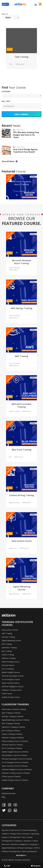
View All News (10, 161)
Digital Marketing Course (11, 640)
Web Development (30, 851)
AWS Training (21, 356)
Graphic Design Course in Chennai (15, 780)
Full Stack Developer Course (13, 676)
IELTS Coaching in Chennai (12, 748)
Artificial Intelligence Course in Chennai (17, 769)
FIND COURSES (21, 114)
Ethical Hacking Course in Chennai (15, 741)
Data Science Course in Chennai (14, 709)
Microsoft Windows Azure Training (22, 183)
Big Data (5, 830)
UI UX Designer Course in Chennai (15, 762)
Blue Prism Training (22, 450)
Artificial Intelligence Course (13, 686)
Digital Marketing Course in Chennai (15, 720)
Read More (21, 855)
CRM (35, 841)
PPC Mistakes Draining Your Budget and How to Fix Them (26, 135)
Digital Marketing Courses (22, 588)
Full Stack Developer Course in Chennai (17, 759)
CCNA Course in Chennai (11, 776)
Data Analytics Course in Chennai (14, 755)
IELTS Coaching (8, 669)
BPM (37, 848)
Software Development (11, 851)
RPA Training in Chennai (11, 723)
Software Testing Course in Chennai (16, 773)
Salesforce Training (9, 648)
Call (7, 866)
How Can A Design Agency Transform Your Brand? (25, 151)
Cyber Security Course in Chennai (15, 766)
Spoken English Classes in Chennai (15, 752)
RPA (10, 457)
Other (11, 64)
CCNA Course (7, 694)
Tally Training (22, 57)
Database (18, 841)
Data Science (13, 548)
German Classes (8, 665)
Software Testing (14, 411)
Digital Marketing (14, 503)
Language (34, 844)
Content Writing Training (21, 495)
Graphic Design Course (11, 697)
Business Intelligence (19, 844)
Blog (3, 797)
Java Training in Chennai (11, 730)
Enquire (36, 866)
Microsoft (5, 844)
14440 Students (20, 64)
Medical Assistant (9, 793)
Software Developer (25, 848)
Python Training (8, 655)
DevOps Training (8, 637)
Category (6, 91)
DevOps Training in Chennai (12, 716)
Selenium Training (9, 658)
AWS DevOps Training (21, 308)
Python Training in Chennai (12, 734)
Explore (5, 4)
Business (28, 841)
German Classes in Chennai (12, 745)
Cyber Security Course (10, 683)
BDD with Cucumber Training (22, 405)
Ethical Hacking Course (11, 662)
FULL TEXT (6, 101)
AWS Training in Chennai (11, 713)
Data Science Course (22, 541)
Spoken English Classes (11, 672)
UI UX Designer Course (11, 679)
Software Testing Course (12, 690)
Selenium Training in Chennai (13, 738)
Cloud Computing (20, 191)
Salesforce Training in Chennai (13, 727)
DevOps (26, 834)
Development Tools (17, 837)
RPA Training (7, 644)
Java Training (7, 651)
